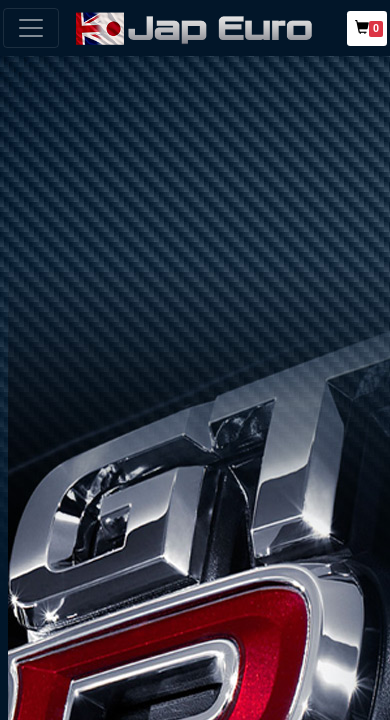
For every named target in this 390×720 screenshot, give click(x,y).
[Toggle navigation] (31, 28)
